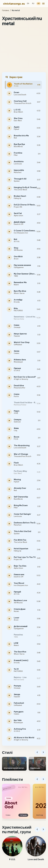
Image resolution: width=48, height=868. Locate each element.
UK (39, 3)
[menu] (43, 4)
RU (33, 3)
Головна (5, 10)
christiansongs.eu (14, 3)
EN (28, 3)
